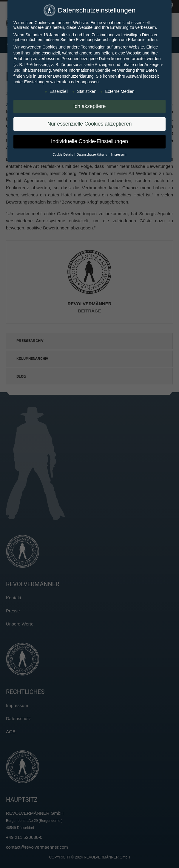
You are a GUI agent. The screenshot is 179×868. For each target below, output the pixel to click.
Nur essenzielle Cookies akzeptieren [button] (89, 122)
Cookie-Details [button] (63, 152)
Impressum (119, 152)
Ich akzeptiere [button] (90, 104)
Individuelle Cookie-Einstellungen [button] (89, 139)
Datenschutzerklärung (73, 74)
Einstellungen (37, 80)
